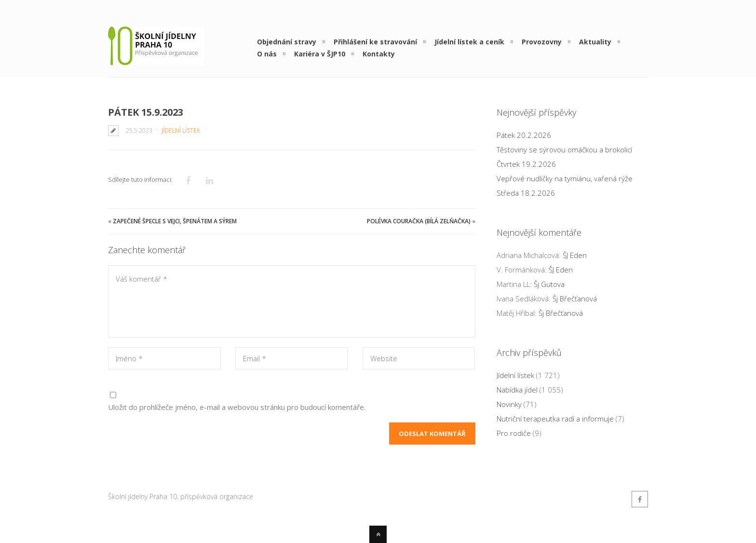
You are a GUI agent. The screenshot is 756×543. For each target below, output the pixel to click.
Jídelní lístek (181, 130)
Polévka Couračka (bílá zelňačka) (419, 221)
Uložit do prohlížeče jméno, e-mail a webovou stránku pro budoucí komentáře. (237, 407)
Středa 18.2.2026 (526, 193)
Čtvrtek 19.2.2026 (526, 164)
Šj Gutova (549, 284)
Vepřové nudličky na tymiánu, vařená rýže (565, 178)
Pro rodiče (514, 433)
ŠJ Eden (575, 255)
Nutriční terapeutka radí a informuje (555, 419)
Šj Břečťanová (575, 299)
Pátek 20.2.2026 (524, 135)
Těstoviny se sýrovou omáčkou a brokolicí (564, 149)
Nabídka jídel (517, 390)
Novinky (509, 404)
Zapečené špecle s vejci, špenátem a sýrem (175, 221)
